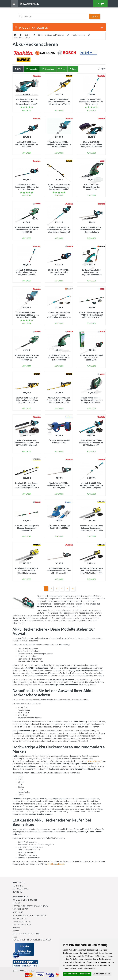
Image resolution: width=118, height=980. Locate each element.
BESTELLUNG (18, 912)
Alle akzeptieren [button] (71, 974)
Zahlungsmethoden (22, 924)
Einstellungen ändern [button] (102, 974)
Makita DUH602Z (95, 761)
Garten (27, 35)
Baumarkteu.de (31, 971)
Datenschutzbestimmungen (25, 900)
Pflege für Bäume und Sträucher (51, 35)
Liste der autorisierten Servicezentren (30, 906)
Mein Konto (18, 886)
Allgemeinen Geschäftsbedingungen (29, 915)
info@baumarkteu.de (56, 864)
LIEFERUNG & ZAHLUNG (22, 921)
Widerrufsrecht (20, 918)
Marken (16, 931)
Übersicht (17, 928)
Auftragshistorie (20, 889)
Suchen (95, 16)
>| (73, 588)
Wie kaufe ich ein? (20, 909)
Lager (103, 69)
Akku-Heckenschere (22, 38)
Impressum (17, 903)
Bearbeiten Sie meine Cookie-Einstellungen (32, 940)
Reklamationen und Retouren (26, 934)
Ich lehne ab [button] (85, 974)
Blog (15, 937)
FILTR (18, 69)
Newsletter (18, 892)
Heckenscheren (78, 35)
